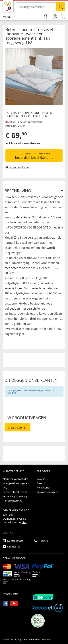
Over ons (42, 483)
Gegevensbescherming (15, 492)
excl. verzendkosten (28, 143)
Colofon (41, 479)
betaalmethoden (14, 558)
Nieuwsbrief (43, 488)
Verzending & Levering (15, 496)
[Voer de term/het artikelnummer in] (41, 7)
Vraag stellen (17, 427)
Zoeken (61, 7)
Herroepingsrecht (12, 501)
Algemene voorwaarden (16, 479)
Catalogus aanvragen (48, 492)
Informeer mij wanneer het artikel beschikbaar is (34, 155)
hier (24, 522)
